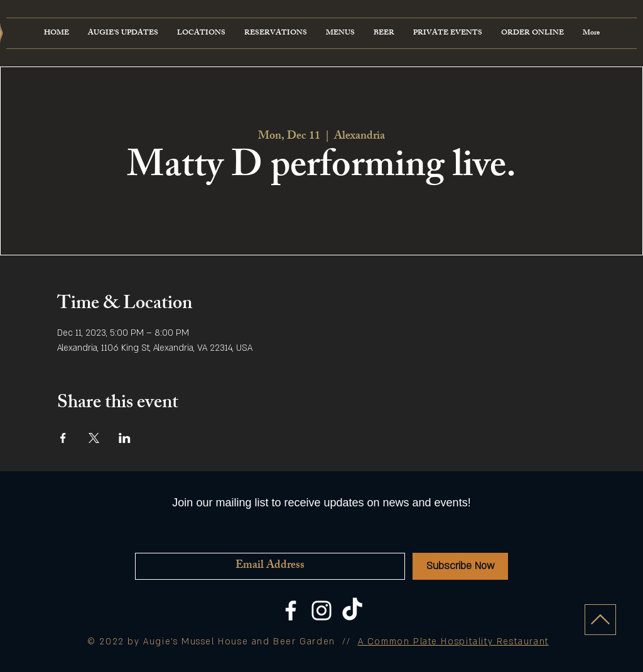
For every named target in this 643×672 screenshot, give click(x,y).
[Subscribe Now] (460, 566)
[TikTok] (352, 611)
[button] (340, 33)
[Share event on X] (94, 438)
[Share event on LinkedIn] (125, 438)
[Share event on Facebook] (63, 438)
